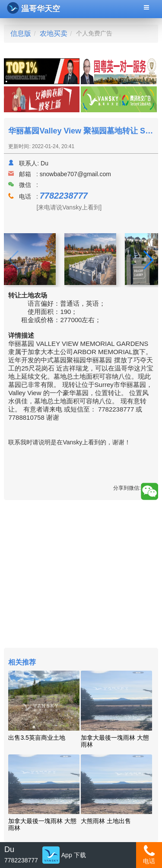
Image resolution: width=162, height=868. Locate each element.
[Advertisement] (81, 575)
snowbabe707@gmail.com (75, 174)
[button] (148, 260)
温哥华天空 (33, 8)
